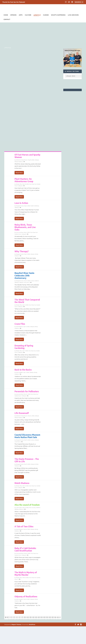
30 (40, 619)
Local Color (26, 283)
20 (24, 619)
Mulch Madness (22, 483)
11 (10, 619)
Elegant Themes (16, 625)
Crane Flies (20, 324)
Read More (19, 173)
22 (27, 619)
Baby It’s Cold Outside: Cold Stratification (25, 549)
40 (56, 619)
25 (32, 619)
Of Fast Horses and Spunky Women (27, 156)
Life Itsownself (22, 413)
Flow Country (32, 508)
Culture (28, 15)
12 (12, 619)
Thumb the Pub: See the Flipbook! (14, 2)
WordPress (32, 625)
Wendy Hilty (19, 184)
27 (35, 619)
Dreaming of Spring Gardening (24, 347)
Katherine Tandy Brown (22, 160)
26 (34, 619)
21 (26, 619)
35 (48, 619)
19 (23, 619)
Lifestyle (37, 15)
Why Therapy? (22, 251)
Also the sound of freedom (27, 505)
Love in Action (21, 203)
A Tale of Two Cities (24, 527)
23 (29, 619)
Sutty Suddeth (19, 373)
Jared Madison (19, 327)
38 (52, 619)
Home (6, 15)
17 (19, 619)
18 (21, 619)
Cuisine (46, 15)
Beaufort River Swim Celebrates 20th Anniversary (24, 276)
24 (30, 619)
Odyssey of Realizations (26, 597)
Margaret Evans (20, 206)
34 (46, 619)
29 (38, 619)
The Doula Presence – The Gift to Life (27, 460)
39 (54, 619)
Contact (7, 20)
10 (9, 619)
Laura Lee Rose (20, 233)
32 (43, 619)
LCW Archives (73, 15)
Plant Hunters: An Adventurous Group (24, 180)
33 (45, 619)
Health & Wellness (35, 206)
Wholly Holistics (18, 162)
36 (49, 619)
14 (15, 619)
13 (13, 619)
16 (18, 619)
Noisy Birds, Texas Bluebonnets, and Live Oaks (25, 227)
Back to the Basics (23, 370)
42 (59, 619)
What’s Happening (58, 15)
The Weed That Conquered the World (27, 301)
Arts (21, 15)
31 (41, 619)
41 (57, 619)
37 (51, 619)
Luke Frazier (19, 508)
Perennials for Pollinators (27, 391)
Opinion (13, 15)
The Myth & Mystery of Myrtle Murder (26, 574)
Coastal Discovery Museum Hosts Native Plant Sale (27, 436)
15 (16, 619)
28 (37, 619)
